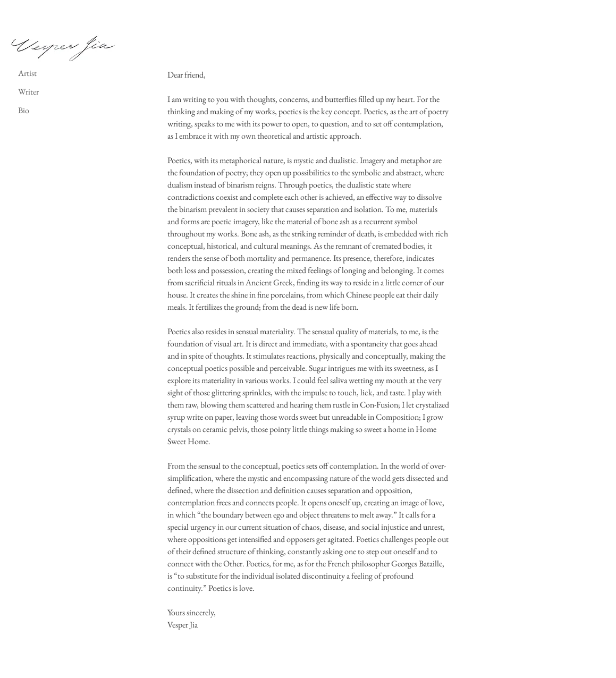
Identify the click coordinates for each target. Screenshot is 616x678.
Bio (24, 110)
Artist (27, 73)
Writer (28, 92)
